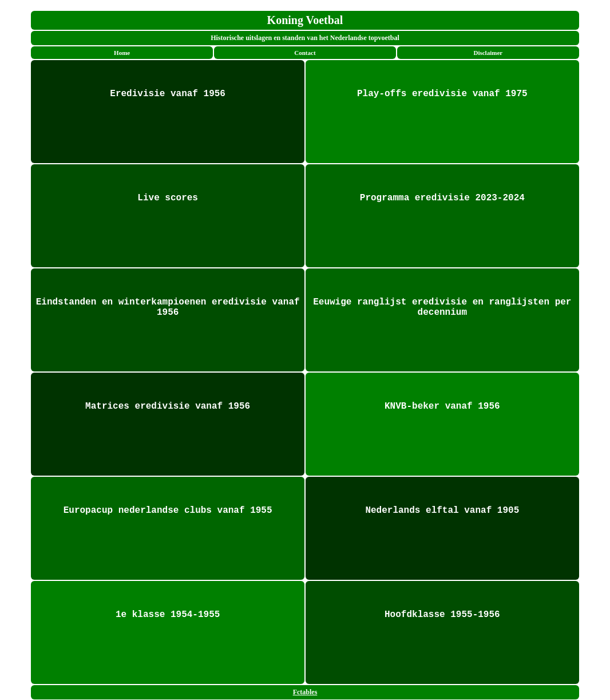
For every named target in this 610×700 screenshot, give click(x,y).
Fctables (305, 692)
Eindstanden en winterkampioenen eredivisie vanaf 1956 (168, 307)
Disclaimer (488, 53)
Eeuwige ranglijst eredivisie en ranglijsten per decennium (442, 307)
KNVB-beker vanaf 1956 (442, 406)
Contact (305, 53)
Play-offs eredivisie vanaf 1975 (442, 94)
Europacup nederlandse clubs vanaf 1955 (168, 511)
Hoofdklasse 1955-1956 (442, 615)
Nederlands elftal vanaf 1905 (442, 511)
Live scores (168, 198)
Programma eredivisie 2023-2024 (442, 198)
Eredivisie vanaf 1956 (168, 94)
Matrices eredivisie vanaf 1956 (168, 406)
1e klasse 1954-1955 (168, 615)
